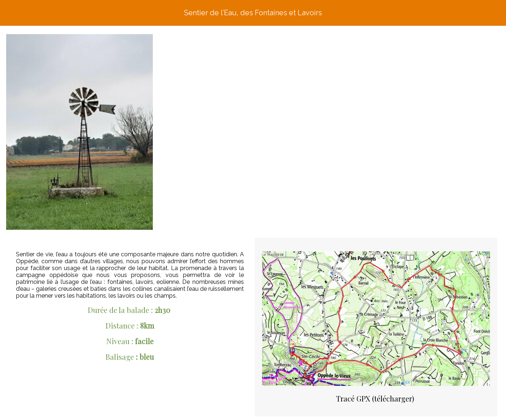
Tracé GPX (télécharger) (375, 398)
